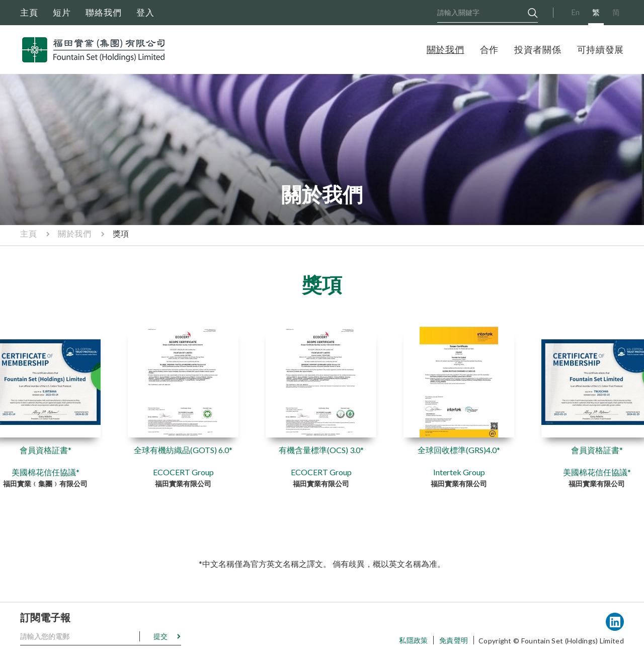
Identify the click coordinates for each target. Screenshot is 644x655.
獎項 (121, 233)
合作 (489, 49)
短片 (62, 12)
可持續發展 (601, 49)
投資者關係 (538, 49)
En (575, 12)
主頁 (29, 12)
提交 (160, 636)
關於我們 (446, 49)
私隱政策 (413, 640)
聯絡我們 (104, 12)
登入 (145, 12)
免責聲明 (454, 640)
